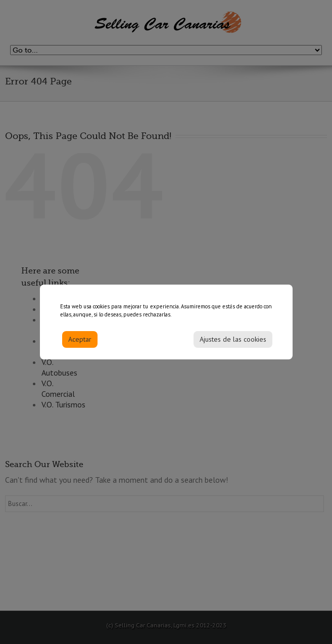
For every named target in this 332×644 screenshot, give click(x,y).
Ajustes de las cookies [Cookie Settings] (233, 343)
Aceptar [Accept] (80, 343)
